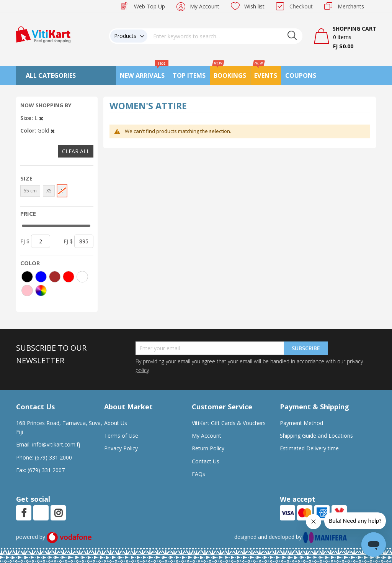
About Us (116, 423)
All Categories (51, 76)
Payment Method (301, 423)
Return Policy (208, 448)
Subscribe (306, 348)
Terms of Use (121, 436)
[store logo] (43, 34)
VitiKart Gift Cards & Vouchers (229, 423)
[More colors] (41, 291)
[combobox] (225, 36)
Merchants (351, 6)
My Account (205, 6)
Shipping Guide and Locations (316, 436)
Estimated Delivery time (309, 448)
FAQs (198, 474)
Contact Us (206, 461)
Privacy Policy (121, 448)
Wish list (254, 6)
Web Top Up (149, 6)
